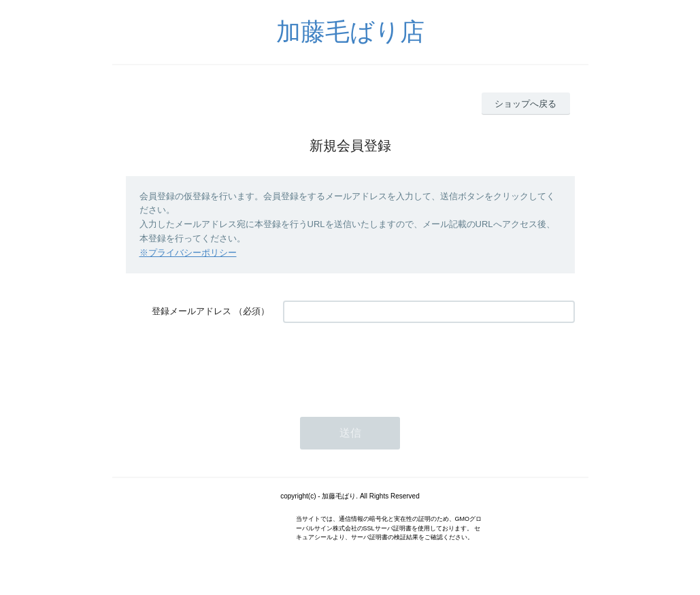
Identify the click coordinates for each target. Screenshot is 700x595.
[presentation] (386, 363)
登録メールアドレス (191, 311)
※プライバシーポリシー (188, 253)
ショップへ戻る (526, 104)
